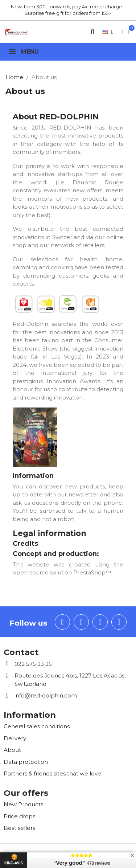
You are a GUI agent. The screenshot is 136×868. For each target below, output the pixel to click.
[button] (92, 32)
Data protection (26, 762)
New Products (23, 804)
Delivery (15, 738)
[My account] (122, 32)
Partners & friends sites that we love (52, 773)
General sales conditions (37, 726)
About (12, 750)
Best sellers (19, 828)
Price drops (19, 816)
